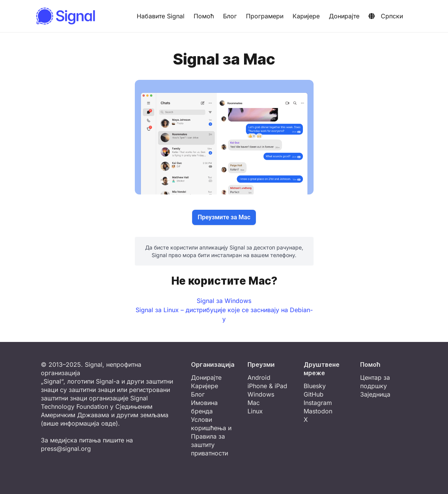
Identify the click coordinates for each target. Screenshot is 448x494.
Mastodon (318, 411)
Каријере (306, 16)
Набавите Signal (161, 16)
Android (259, 377)
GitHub (314, 394)
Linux (255, 411)
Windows (261, 394)
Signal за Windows (224, 301)
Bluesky (315, 386)
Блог (230, 16)
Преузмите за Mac (224, 217)
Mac (254, 403)
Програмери (265, 16)
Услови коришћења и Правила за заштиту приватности (211, 436)
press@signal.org (66, 449)
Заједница (375, 394)
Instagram (318, 403)
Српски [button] (386, 16)
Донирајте (344, 16)
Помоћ (204, 16)
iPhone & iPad (267, 386)
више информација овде (79, 423)
